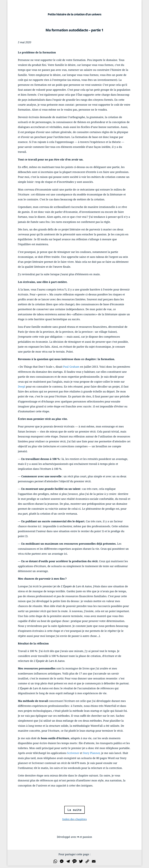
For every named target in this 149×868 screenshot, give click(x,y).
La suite (74, 810)
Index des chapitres (74, 819)
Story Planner (91, 753)
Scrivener (73, 753)
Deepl (22, 386)
